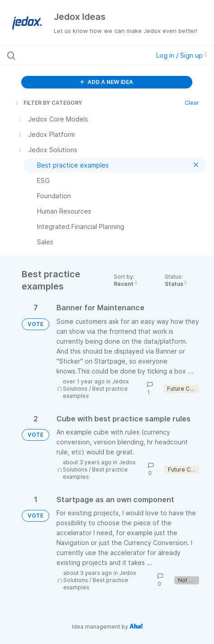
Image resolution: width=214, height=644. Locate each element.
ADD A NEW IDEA (107, 82)
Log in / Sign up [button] (181, 55)
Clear (192, 103)
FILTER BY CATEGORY (48, 103)
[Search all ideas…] (65, 56)
